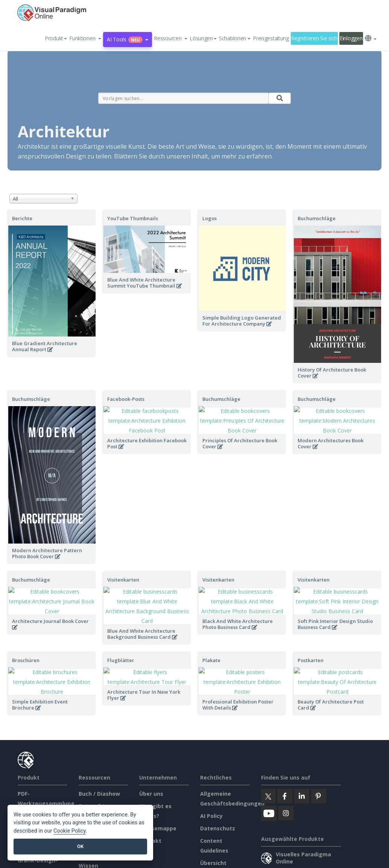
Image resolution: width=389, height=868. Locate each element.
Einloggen (351, 38)
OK (80, 846)
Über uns (151, 752)
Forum (87, 786)
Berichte (22, 218)
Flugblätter (121, 634)
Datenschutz (218, 786)
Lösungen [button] (203, 38)
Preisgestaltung (271, 38)
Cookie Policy (70, 831)
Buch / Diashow (99, 752)
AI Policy (211, 774)
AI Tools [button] (128, 39)
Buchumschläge (317, 218)
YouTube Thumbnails (133, 218)
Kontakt (150, 799)
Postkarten (311, 634)
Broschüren (26, 634)
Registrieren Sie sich (314, 38)
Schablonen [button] (235, 38)
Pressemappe (158, 786)
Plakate (211, 634)
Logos (210, 218)
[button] (85, 38)
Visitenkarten (123, 580)
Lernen (88, 799)
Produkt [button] (56, 38)
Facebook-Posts (126, 399)
